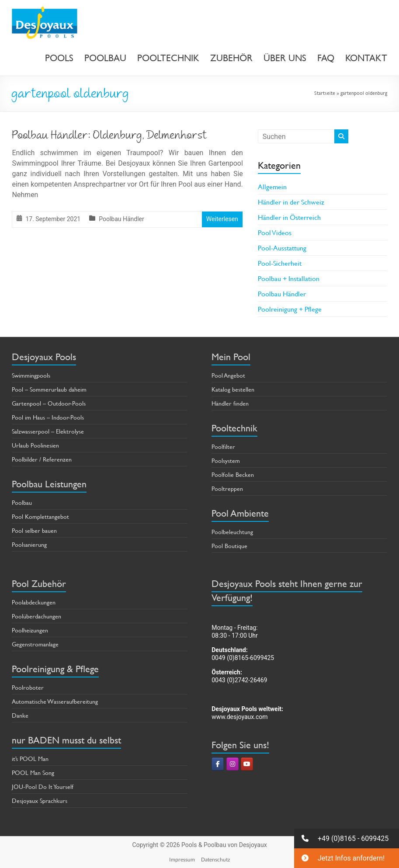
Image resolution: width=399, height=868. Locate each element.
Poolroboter (28, 687)
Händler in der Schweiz (291, 202)
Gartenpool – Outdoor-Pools (49, 403)
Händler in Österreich (289, 217)
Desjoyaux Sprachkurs (40, 800)
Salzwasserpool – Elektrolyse (48, 431)
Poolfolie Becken (233, 474)
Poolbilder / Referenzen (42, 459)
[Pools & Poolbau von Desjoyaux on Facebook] (218, 764)
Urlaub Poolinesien (35, 445)
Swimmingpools (31, 375)
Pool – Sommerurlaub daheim (49, 389)
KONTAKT (366, 58)
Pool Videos (275, 232)
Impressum (182, 859)
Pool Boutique (229, 546)
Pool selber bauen (34, 530)
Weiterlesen (222, 219)
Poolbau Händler (121, 219)
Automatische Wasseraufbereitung (55, 701)
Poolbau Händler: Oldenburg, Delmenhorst (109, 136)
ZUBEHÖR (231, 58)
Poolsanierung (29, 544)
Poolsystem (226, 460)
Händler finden (230, 403)
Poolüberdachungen (36, 616)
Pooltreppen (227, 488)
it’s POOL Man (30, 759)
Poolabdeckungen (34, 602)
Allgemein (272, 186)
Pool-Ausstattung (282, 248)
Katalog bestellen (233, 389)
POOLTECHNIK (168, 58)
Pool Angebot (228, 375)
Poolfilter (223, 446)
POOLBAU (105, 58)
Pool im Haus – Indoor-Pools (48, 417)
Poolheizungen (30, 630)
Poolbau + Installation (289, 278)
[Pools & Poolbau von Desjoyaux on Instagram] (232, 764)
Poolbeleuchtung (232, 532)
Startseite (325, 93)
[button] (347, 838)
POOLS (59, 58)
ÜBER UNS (285, 58)
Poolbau (22, 502)
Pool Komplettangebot (40, 516)
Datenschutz (216, 859)
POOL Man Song (33, 773)
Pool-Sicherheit (280, 263)
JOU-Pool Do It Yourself (43, 786)
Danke (20, 715)
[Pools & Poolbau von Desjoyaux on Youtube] (247, 764)
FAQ (326, 58)
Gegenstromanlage (35, 644)
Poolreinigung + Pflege (290, 309)
